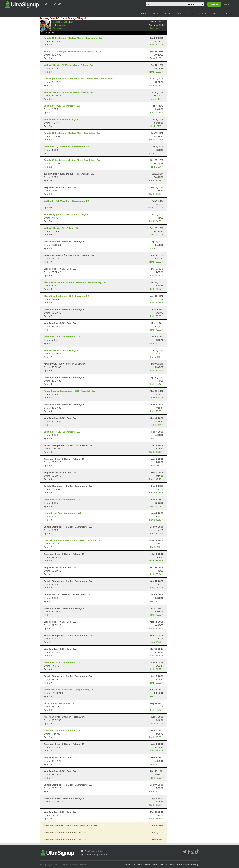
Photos (58, 28)
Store (190, 13)
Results (156, 13)
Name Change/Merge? (74, 18)
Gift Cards (203, 13)
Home (144, 13)
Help (216, 13)
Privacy (195, 864)
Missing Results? (50, 18)
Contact (227, 13)
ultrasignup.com (99, 855)
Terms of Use (183, 864)
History (154, 28)
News (179, 13)
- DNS (71, 825)
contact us (96, 851)
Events (168, 13)
